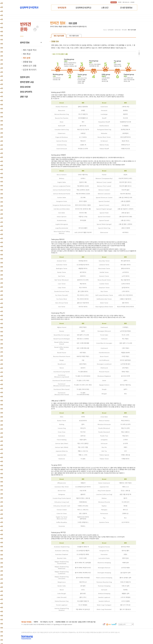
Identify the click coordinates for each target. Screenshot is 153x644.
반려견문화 (62, 8)
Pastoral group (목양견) (58, 532)
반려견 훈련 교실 (27, 82)
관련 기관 (24, 97)
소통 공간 (105, 8)
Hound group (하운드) (58, 313)
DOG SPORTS (26, 92)
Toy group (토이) (56, 465)
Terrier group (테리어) (58, 239)
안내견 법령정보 (126, 8)
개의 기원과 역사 (30, 50)
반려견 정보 (25, 43)
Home (105, 30)
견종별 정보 (27, 62)
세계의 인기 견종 (30, 66)
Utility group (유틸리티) (58, 401)
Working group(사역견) (58, 92)
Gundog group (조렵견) (58, 155)
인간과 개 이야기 (30, 70)
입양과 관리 (25, 77)
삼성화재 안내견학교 (83, 8)
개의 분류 (27, 58)
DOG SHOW (25, 87)
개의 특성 (27, 54)
